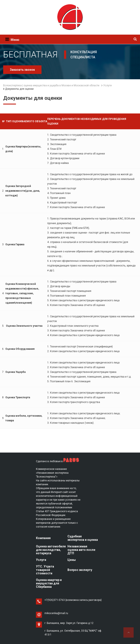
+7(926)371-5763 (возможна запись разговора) (73, 600)
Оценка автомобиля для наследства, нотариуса (51, 550)
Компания (43, 538)
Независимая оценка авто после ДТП (81, 550)
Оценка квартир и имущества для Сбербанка (49, 583)
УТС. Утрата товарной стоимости (45, 570)
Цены (72, 560)
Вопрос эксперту (80, 570)
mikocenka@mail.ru (56, 613)
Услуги (41, 560)
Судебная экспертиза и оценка (83, 538)
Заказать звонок (22, 70)
